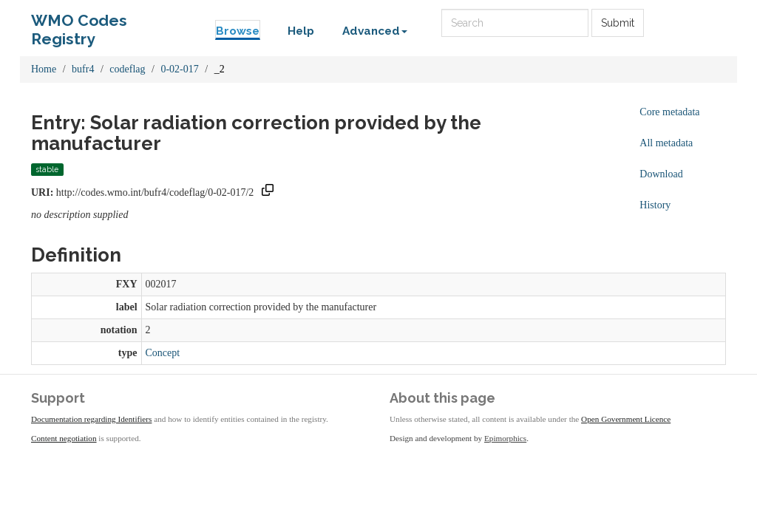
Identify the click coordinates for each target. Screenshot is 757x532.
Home (44, 69)
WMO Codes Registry (79, 24)
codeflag (127, 69)
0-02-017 (179, 69)
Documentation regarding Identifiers (91, 419)
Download (661, 174)
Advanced (375, 31)
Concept (163, 353)
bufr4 (83, 69)
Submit (618, 23)
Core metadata (669, 112)
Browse (238, 31)
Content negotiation (64, 438)
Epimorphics (505, 438)
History (655, 205)
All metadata (666, 143)
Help (301, 31)
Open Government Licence (626, 419)
